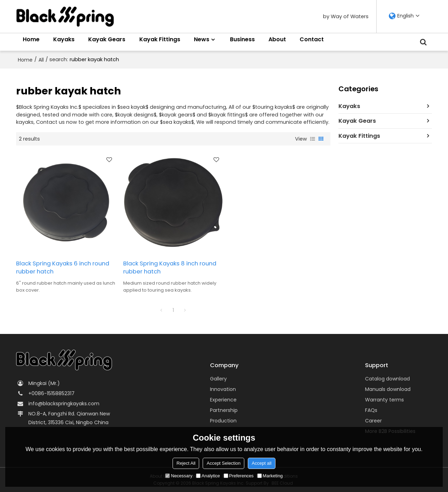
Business (242, 39)
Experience (223, 400)
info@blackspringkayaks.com (64, 404)
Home (31, 39)
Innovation (223, 389)
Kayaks (64, 39)
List (313, 139)
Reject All (186, 463)
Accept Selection (223, 463)
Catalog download (387, 379)
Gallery (218, 379)
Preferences (239, 476)
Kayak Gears (107, 39)
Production (223, 421)
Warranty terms (384, 400)
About (277, 39)
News (202, 39)
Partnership (224, 410)
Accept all (261, 463)
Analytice (208, 476)
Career (373, 421)
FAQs (371, 410)
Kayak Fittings (160, 39)
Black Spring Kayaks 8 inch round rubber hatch (170, 268)
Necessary (179, 476)
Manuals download (388, 389)
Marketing (270, 476)
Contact (312, 39)
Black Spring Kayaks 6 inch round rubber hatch (63, 268)
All (41, 60)
